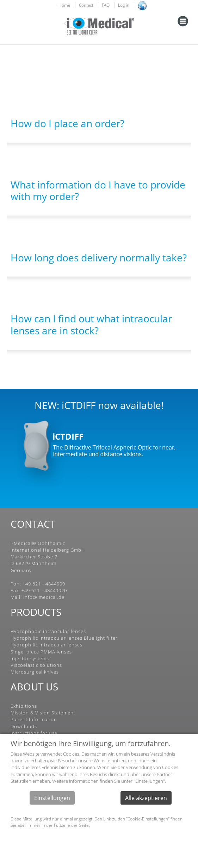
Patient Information (34, 719)
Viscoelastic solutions (36, 665)
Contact (86, 5)
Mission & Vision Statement (43, 713)
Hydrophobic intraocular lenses (48, 631)
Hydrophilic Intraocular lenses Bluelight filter (64, 638)
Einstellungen (52, 798)
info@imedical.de (44, 597)
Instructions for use (34, 733)
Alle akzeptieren (146, 798)
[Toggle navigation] (183, 21)
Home (64, 5)
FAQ (106, 5)
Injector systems (30, 658)
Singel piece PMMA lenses (41, 652)
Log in (124, 5)
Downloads (24, 726)
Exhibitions (24, 706)
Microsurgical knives (35, 672)
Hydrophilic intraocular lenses (47, 645)
